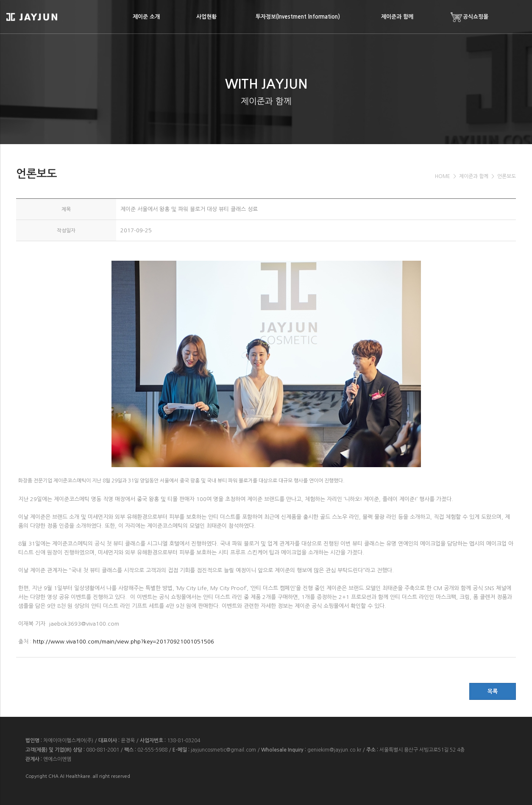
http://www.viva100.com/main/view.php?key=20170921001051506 (124, 642)
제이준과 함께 (397, 17)
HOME (443, 176)
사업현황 (206, 17)
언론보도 (507, 176)
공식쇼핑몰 (469, 17)
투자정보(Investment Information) (298, 17)
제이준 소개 (146, 17)
